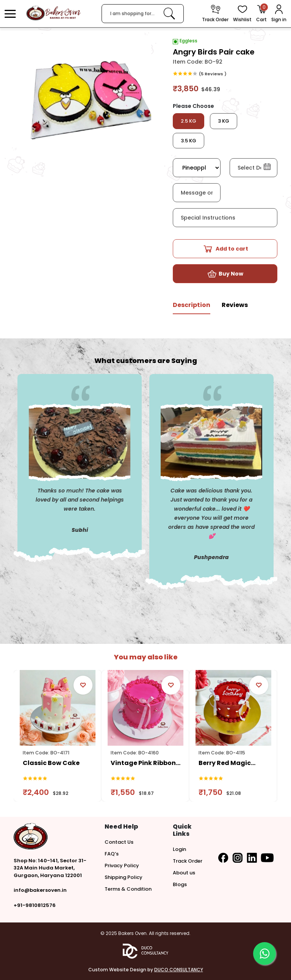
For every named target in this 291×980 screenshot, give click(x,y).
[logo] (53, 13)
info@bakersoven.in (40, 890)
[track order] (215, 14)
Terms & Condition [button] (128, 889)
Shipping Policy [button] (124, 877)
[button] (10, 14)
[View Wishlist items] (242, 14)
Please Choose (193, 106)
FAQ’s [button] (112, 854)
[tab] (192, 308)
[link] (169, 13)
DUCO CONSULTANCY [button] (179, 970)
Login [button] (179, 849)
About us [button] (184, 873)
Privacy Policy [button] (122, 865)
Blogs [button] (180, 884)
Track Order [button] (188, 861)
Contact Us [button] (119, 842)
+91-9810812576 (35, 905)
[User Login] (279, 14)
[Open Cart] (261, 14)
